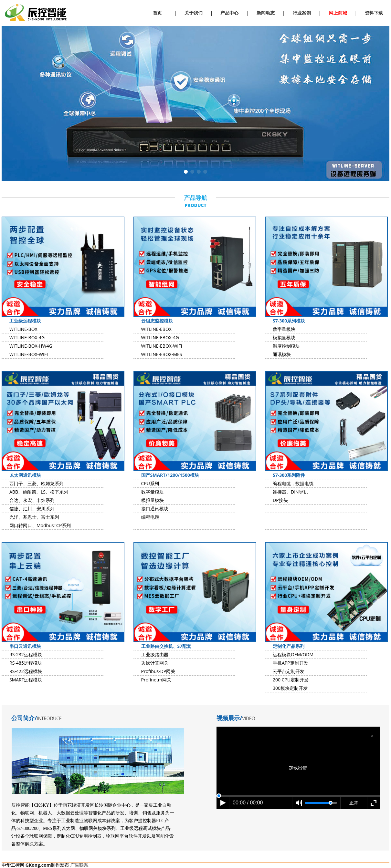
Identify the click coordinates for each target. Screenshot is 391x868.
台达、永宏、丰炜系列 (32, 500)
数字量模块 (284, 329)
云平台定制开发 (289, 671)
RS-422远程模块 (26, 671)
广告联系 (79, 865)
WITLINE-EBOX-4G (160, 337)
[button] (186, 172)
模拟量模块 (284, 337)
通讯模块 (282, 354)
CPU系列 (150, 483)
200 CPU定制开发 (291, 680)
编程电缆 (150, 517)
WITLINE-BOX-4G (27, 337)
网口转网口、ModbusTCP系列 (40, 525)
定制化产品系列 (289, 646)
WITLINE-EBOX (156, 329)
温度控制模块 (286, 346)
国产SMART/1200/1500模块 (170, 475)
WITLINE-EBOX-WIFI (162, 346)
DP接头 (280, 500)
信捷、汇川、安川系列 (32, 509)
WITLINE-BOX (23, 329)
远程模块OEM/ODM (293, 654)
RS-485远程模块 (26, 663)
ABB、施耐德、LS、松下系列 (39, 492)
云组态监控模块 (157, 321)
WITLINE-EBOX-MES (162, 354)
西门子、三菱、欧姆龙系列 (37, 483)
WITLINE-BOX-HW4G (31, 346)
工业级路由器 (155, 654)
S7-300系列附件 (289, 475)
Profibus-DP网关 (158, 671)
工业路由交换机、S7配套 (166, 646)
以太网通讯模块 (25, 475)
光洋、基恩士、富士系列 (34, 517)
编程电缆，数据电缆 (293, 483)
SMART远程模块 (26, 680)
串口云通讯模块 (25, 646)
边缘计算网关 (155, 663)
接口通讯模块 (155, 509)
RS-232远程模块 (26, 654)
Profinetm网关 (156, 680)
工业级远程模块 (25, 321)
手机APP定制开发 (291, 663)
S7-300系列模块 (289, 321)
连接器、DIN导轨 (290, 492)
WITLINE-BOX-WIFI (29, 354)
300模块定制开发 (290, 688)
